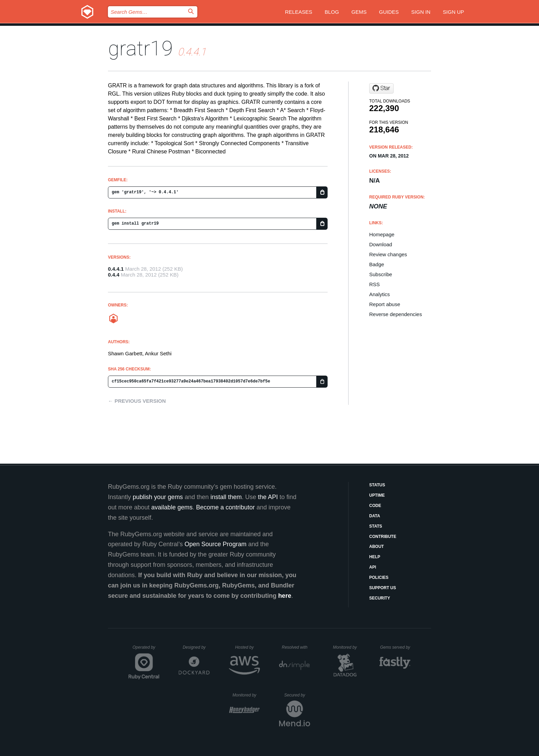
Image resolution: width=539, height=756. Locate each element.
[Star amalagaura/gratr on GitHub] (381, 88)
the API (268, 497)
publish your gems (158, 497)
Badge (377, 264)
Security (380, 598)
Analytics (379, 294)
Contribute (383, 537)
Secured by (297, 695)
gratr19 (140, 48)
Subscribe (381, 274)
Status (377, 485)
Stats (376, 526)
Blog (332, 12)
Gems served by (395, 647)
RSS (375, 284)
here (285, 596)
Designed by (196, 647)
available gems (172, 507)
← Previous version (137, 401)
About (377, 547)
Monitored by (347, 647)
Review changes (388, 254)
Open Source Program (216, 544)
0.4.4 (114, 275)
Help (375, 557)
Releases (299, 12)
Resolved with (296, 647)
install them (226, 497)
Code (375, 506)
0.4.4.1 (116, 269)
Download (381, 244)
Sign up (453, 12)
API (373, 567)
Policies (379, 577)
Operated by (146, 650)
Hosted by (247, 647)
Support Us (383, 588)
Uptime (377, 495)
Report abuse (385, 304)
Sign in (421, 12)
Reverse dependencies (395, 314)
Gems (359, 12)
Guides (389, 12)
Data (375, 516)
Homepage (382, 234)
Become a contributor (225, 507)
